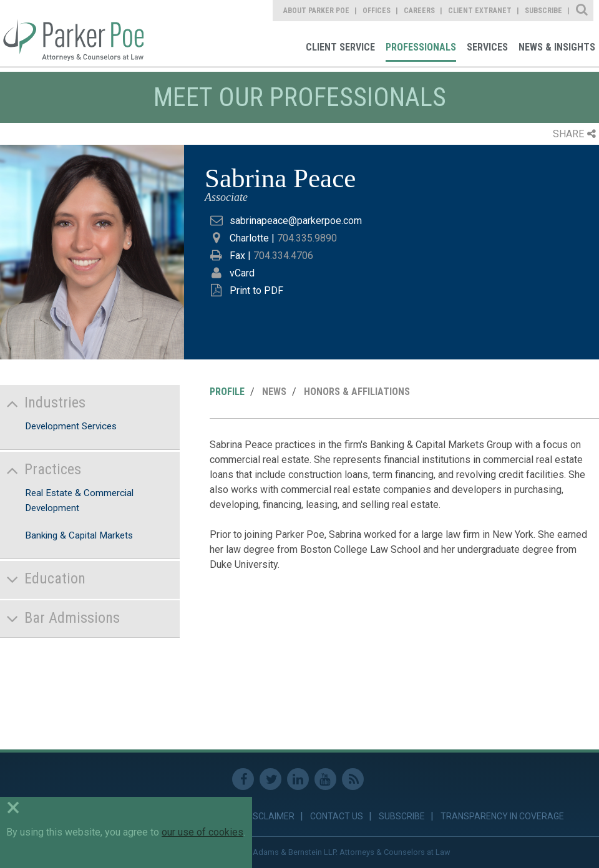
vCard (242, 273)
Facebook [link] (243, 779)
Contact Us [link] (337, 816)
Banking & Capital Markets (79, 535)
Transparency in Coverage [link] (502, 816)
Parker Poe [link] (72, 33)
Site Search (582, 11)
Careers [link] (419, 11)
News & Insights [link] (557, 47)
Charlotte (249, 238)
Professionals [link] (421, 47)
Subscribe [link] (543, 11)
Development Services (71, 426)
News (274, 392)
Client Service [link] (340, 47)
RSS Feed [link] (353, 779)
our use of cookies (202, 832)
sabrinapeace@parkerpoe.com (296, 221)
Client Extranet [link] (480, 11)
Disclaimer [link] (270, 816)
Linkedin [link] (298, 779)
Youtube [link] (325, 779)
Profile (227, 392)
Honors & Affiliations (357, 392)
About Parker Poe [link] (316, 11)
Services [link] (487, 47)
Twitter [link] (270, 779)
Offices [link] (377, 11)
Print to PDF (256, 290)
